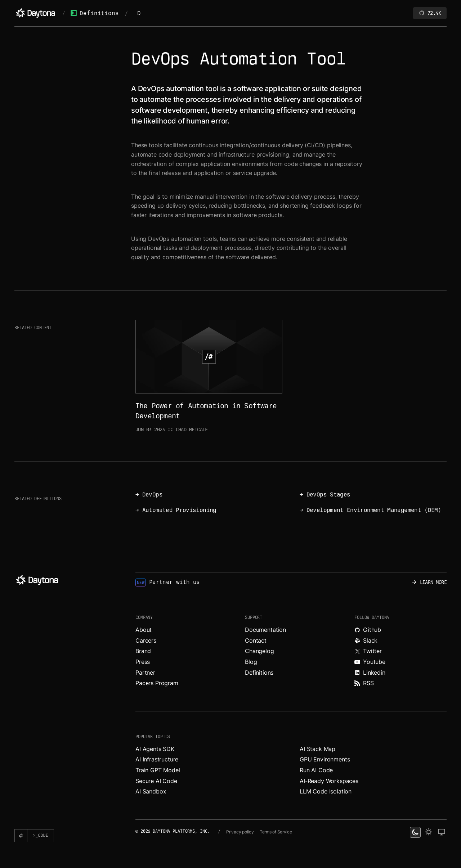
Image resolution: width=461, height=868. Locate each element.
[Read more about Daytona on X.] (400, 651)
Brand (143, 651)
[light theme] (429, 832)
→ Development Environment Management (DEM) (370, 510)
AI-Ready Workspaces (329, 781)
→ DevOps (149, 494)
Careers (146, 640)
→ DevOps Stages (325, 494)
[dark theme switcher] (415, 832)
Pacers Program (157, 683)
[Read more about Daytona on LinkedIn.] (400, 673)
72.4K (430, 13)
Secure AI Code (156, 781)
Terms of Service (276, 832)
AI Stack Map (317, 749)
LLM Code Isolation (326, 791)
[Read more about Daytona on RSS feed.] (400, 683)
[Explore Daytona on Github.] (400, 630)
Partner (145, 673)
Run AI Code (316, 770)
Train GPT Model (158, 770)
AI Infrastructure (157, 759)
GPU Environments (325, 759)
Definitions (95, 13)
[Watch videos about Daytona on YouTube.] (400, 662)
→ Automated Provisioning (176, 510)
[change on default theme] (442, 832)
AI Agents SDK (155, 749)
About (144, 630)
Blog (251, 662)
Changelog (259, 651)
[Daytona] (35, 13)
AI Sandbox (151, 791)
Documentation (265, 630)
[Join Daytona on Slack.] (400, 641)
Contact (256, 640)
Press (143, 662)
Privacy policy (240, 832)
